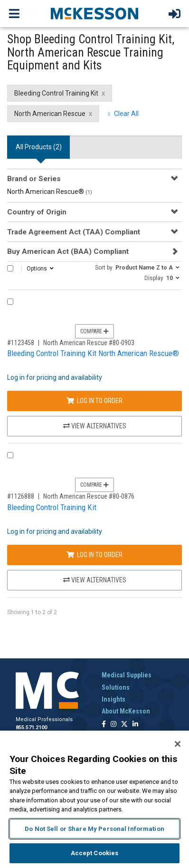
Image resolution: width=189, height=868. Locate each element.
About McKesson (126, 711)
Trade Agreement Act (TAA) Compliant (74, 232)
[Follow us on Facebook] (104, 725)
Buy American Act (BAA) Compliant (68, 251)
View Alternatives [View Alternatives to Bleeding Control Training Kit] (95, 580)
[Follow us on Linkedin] (135, 725)
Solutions (116, 687)
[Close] (178, 744)
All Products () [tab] (39, 147)
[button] (137, 267)
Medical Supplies (127, 675)
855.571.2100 (31, 728)
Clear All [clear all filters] (126, 114)
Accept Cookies (95, 853)
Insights (113, 699)
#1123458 (21, 343)
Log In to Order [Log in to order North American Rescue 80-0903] (94, 401)
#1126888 (21, 496)
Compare (94, 331)
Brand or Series (34, 179)
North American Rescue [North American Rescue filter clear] (50, 114)
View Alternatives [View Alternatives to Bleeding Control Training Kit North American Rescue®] (95, 426)
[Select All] (10, 268)
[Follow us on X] (124, 725)
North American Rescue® (50, 192)
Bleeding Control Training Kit (52, 507)
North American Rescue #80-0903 (89, 343)
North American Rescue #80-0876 (89, 496)
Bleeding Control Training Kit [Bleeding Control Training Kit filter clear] (56, 93)
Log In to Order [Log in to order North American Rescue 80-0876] (94, 555)
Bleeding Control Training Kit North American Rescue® (93, 353)
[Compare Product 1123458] (10, 302)
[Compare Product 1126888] (10, 455)
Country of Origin (37, 212)
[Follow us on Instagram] (113, 725)
